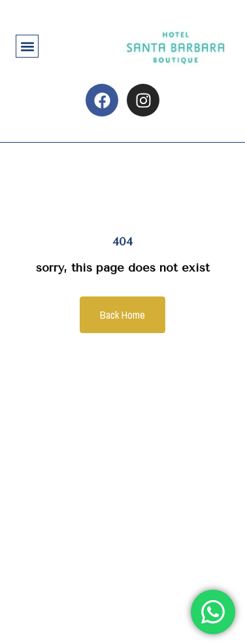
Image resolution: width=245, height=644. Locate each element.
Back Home (122, 315)
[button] (27, 46)
